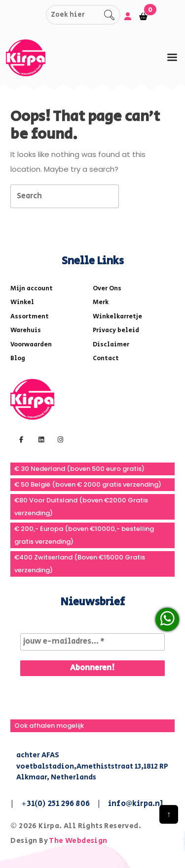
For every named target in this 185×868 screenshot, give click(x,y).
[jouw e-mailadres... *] (92, 642)
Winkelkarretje (117, 317)
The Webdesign (78, 841)
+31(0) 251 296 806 (55, 804)
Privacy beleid (116, 330)
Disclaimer (111, 345)
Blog (18, 358)
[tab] (172, 57)
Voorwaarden (31, 345)
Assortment (30, 317)
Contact (106, 358)
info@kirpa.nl (136, 804)
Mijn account (32, 289)
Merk (101, 302)
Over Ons (107, 289)
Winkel (22, 302)
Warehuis (26, 330)
